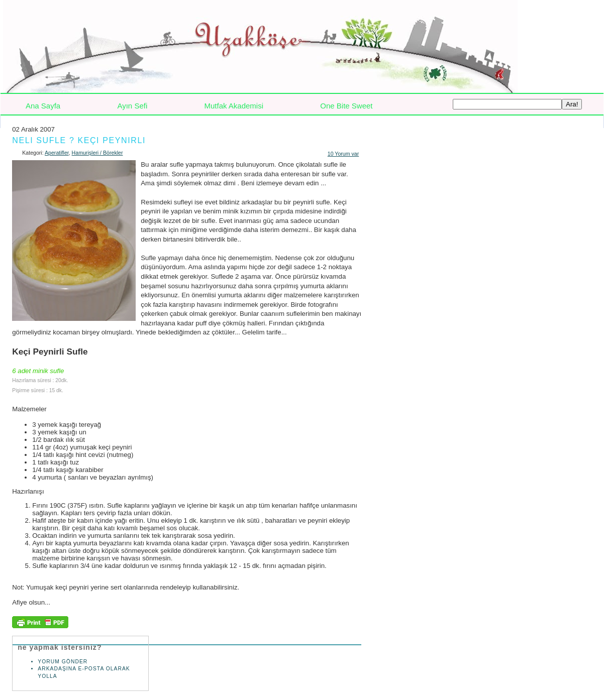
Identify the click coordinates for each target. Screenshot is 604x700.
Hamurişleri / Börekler (97, 153)
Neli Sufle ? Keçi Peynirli (79, 140)
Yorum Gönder (64, 662)
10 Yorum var (343, 154)
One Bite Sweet (346, 106)
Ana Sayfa (43, 106)
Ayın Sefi (132, 106)
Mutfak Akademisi (234, 106)
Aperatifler (57, 153)
